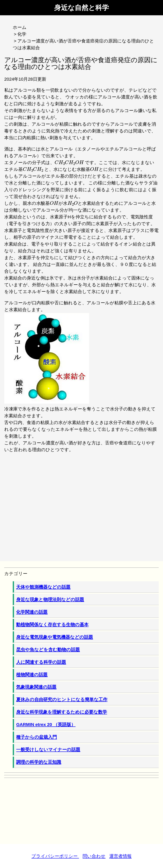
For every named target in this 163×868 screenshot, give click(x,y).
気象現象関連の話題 (36, 687)
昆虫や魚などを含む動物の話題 (48, 650)
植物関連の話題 (32, 675)
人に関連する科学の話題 (41, 662)
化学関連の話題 (32, 612)
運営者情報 (120, 856)
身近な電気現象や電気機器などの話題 (55, 637)
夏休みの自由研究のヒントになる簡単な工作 (62, 699)
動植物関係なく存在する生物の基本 (52, 624)
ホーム (20, 27)
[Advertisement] (81, 504)
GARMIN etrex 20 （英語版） (46, 724)
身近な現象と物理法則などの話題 (50, 599)
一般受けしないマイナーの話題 (48, 749)
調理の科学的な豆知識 (39, 762)
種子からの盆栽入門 (37, 737)
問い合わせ (94, 856)
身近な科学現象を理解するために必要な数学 (62, 712)
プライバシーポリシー (55, 856)
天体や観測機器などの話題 (43, 587)
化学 (22, 34)
